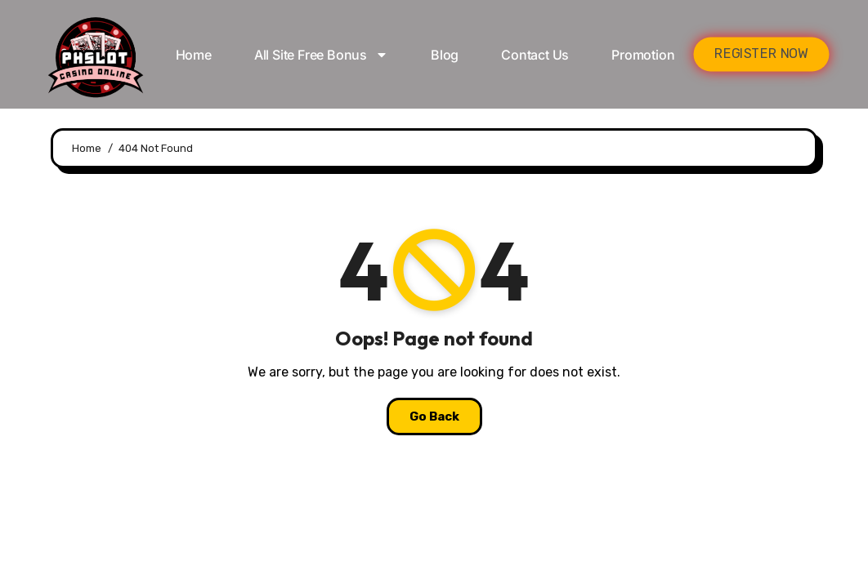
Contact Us (535, 55)
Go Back (434, 416)
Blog (445, 55)
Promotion (643, 55)
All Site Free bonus (321, 55)
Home (194, 55)
